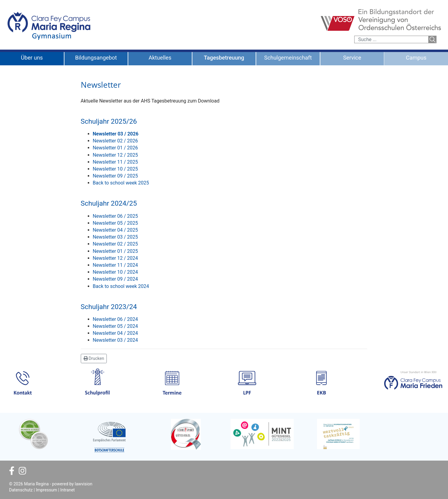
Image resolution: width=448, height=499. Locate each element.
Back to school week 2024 (121, 286)
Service (352, 58)
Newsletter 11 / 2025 (115, 162)
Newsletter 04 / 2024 (115, 333)
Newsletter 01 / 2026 (115, 148)
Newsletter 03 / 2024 (115, 340)
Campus (416, 58)
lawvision (83, 484)
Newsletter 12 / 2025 (115, 155)
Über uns (32, 58)
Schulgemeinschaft (288, 58)
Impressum (46, 490)
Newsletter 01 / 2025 (115, 251)
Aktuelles (160, 58)
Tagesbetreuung (224, 58)
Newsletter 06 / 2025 (115, 216)
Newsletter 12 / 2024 (115, 258)
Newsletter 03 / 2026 (116, 134)
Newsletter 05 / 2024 (115, 326)
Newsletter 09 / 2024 (115, 279)
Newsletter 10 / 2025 (115, 169)
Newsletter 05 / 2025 (115, 223)
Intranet (67, 490)
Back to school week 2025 (121, 183)
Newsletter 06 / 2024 (115, 319)
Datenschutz (21, 490)
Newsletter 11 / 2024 (115, 265)
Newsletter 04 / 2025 (115, 230)
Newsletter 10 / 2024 (115, 272)
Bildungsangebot (96, 58)
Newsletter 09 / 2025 (115, 176)
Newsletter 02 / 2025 (115, 244)
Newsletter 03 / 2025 (115, 237)
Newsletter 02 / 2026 (115, 141)
